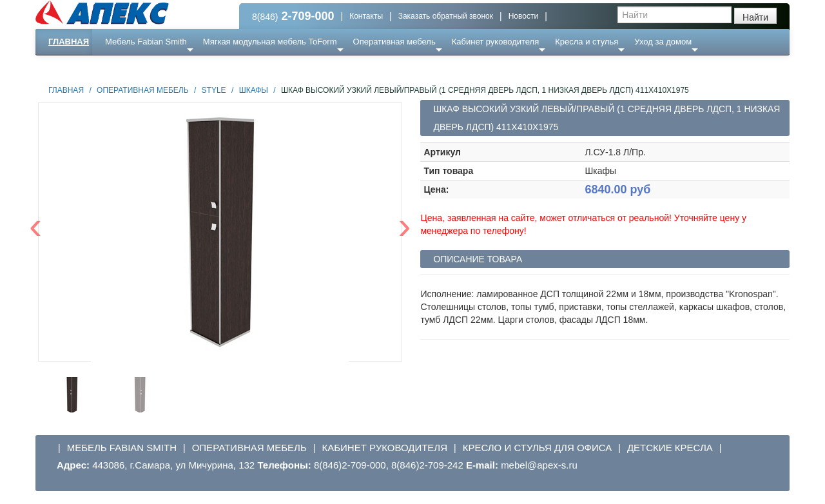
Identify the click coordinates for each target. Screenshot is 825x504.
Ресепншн (175, 67)
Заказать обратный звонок (446, 16)
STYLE (214, 90)
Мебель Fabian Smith (146, 42)
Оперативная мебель (394, 42)
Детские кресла (670, 448)
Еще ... (126, 67)
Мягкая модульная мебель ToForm (270, 42)
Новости (523, 16)
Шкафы (254, 90)
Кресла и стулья (587, 42)
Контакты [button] (366, 16)
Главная (69, 42)
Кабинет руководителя (495, 42)
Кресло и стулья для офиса (538, 448)
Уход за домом (663, 42)
